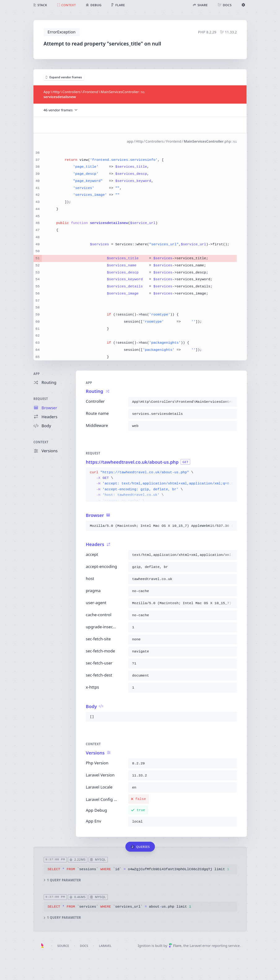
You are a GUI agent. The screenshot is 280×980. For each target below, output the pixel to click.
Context (41, 442)
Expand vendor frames (64, 77)
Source (63, 946)
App (37, 374)
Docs (84, 946)
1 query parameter (62, 880)
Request (41, 399)
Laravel (105, 946)
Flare (175, 946)
